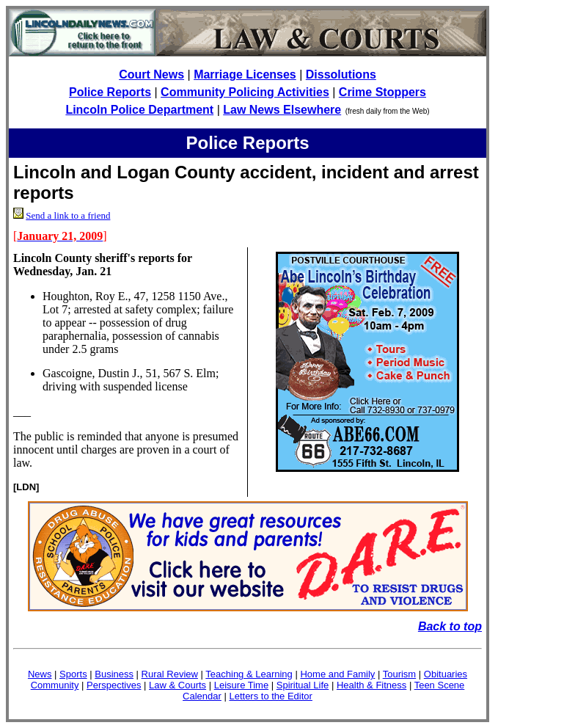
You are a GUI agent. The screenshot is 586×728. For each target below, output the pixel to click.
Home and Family (337, 674)
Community (55, 685)
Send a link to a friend (68, 215)
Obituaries (446, 674)
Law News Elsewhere (282, 110)
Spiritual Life (303, 685)
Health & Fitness (371, 685)
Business (114, 674)
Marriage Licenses (245, 74)
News (40, 674)
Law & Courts (177, 685)
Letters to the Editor (270, 696)
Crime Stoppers (382, 92)
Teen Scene (440, 685)
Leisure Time (241, 685)
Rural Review (170, 674)
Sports (73, 674)
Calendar (202, 696)
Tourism (400, 674)
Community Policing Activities (245, 92)
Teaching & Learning (249, 674)
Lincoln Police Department (139, 110)
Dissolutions (341, 74)
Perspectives (114, 685)
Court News (151, 74)
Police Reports (110, 92)
